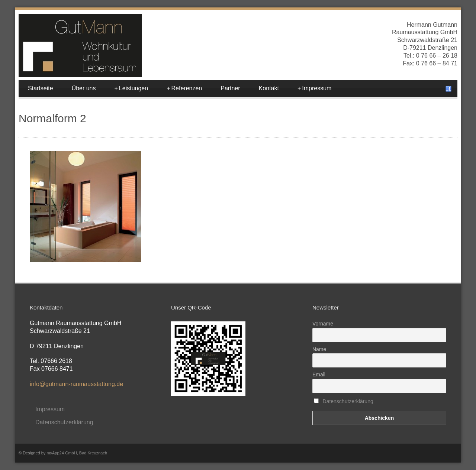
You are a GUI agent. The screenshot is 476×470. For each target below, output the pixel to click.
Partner (230, 88)
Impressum (314, 88)
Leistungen (131, 88)
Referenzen (184, 88)
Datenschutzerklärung (64, 422)
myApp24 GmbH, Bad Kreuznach (77, 453)
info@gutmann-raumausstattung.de (76, 384)
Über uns (84, 88)
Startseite (41, 88)
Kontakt (269, 88)
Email (319, 375)
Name (319, 349)
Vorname (323, 324)
